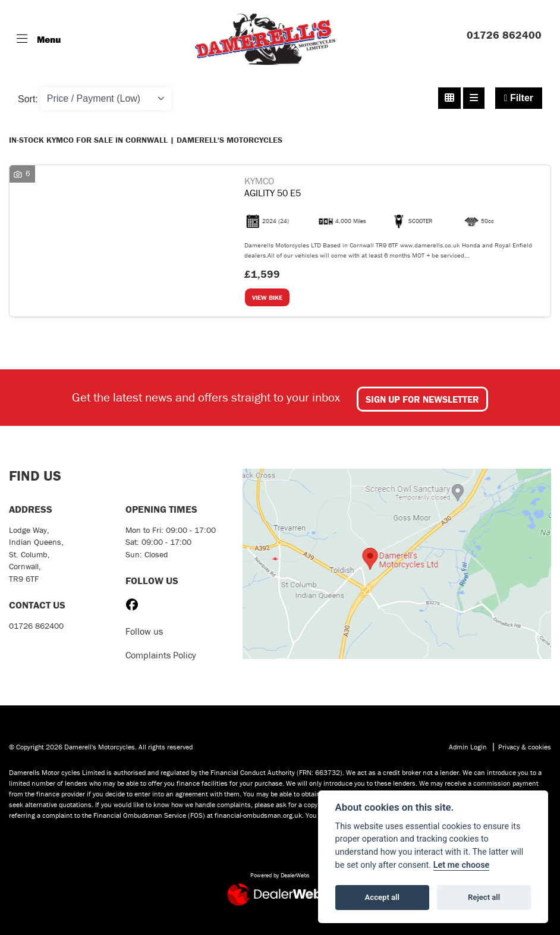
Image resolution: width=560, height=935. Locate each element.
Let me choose (462, 865)
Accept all (382, 897)
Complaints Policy (161, 655)
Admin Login (468, 747)
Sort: (28, 99)
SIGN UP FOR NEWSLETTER (422, 399)
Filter (519, 98)
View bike (267, 297)
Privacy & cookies (525, 747)
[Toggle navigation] (39, 39)
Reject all (484, 897)
